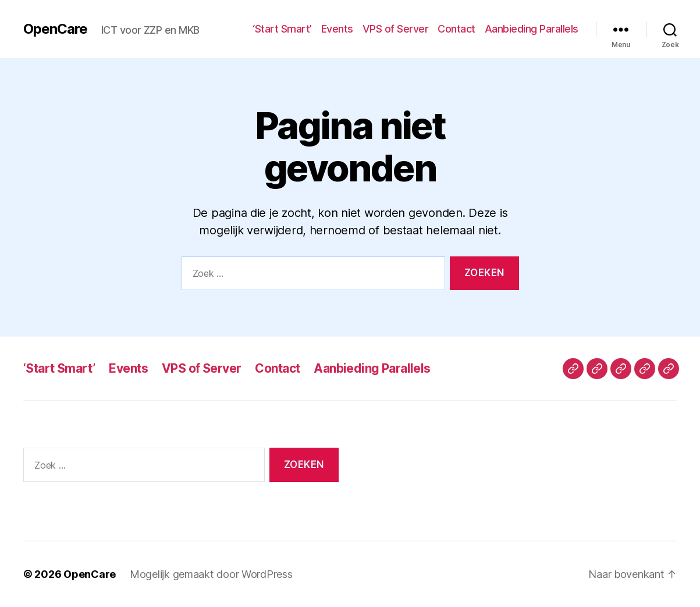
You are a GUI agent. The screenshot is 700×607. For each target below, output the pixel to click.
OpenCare (55, 29)
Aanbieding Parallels (532, 29)
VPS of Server (396, 29)
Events (337, 29)
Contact (456, 29)
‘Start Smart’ (282, 29)
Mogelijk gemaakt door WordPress (211, 574)
